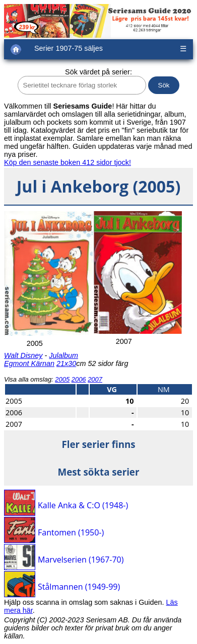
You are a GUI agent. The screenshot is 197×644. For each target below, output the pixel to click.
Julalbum (63, 355)
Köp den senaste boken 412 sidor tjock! (68, 162)
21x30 (66, 363)
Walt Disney (23, 355)
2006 (79, 379)
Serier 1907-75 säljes (69, 48)
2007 (95, 379)
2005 (62, 379)
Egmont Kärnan (29, 363)
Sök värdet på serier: (98, 72)
